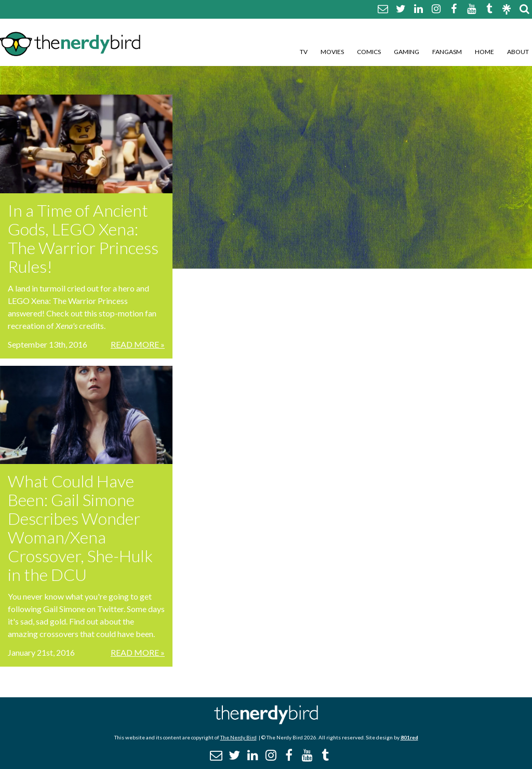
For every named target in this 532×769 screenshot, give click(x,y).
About (518, 52)
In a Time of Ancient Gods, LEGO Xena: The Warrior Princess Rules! (83, 238)
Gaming (407, 52)
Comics (369, 52)
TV (304, 52)
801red (409, 737)
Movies (332, 52)
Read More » (138, 344)
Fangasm (447, 52)
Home (484, 52)
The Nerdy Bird (238, 737)
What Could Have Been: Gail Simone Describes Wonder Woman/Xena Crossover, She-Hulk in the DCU (80, 528)
